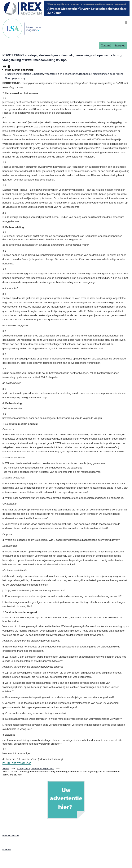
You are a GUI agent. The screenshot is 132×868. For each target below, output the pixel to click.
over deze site (11, 836)
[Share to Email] (5, 66)
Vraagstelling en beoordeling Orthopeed (67, 74)
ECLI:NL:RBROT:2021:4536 (17, 763)
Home (6, 768)
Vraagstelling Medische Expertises (24, 74)
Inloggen (120, 45)
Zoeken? (106, 45)
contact (7, 850)
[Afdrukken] (9, 66)
